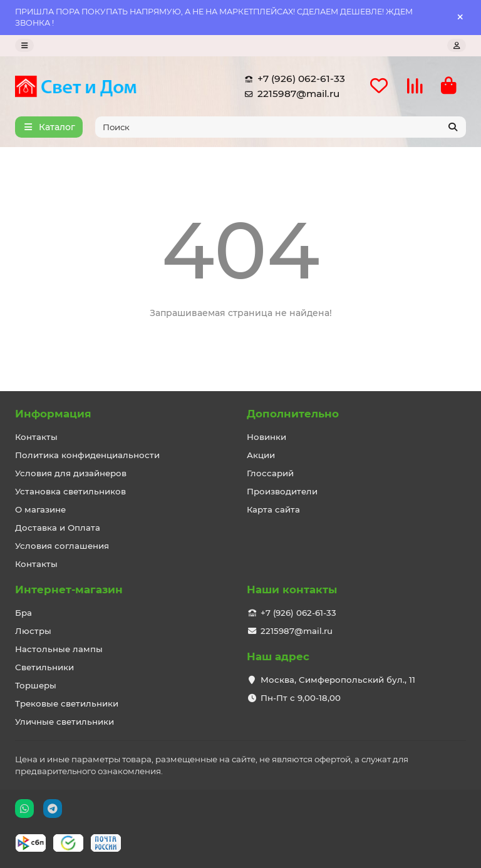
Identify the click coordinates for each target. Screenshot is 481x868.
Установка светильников (70, 491)
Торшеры (36, 685)
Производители (282, 491)
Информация (53, 414)
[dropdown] (24, 45)
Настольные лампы (59, 649)
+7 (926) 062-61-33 (292, 79)
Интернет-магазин (69, 590)
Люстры (33, 631)
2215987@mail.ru (290, 94)
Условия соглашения (62, 546)
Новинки (266, 437)
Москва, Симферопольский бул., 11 (338, 680)
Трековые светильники (67, 703)
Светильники (44, 667)
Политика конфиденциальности (87, 455)
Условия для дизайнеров (71, 473)
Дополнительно (293, 414)
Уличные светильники (65, 722)
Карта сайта (273, 509)
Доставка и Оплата (58, 528)
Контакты (36, 437)
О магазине (40, 509)
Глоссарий (270, 473)
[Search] (281, 127)
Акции (261, 455)
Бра (23, 613)
